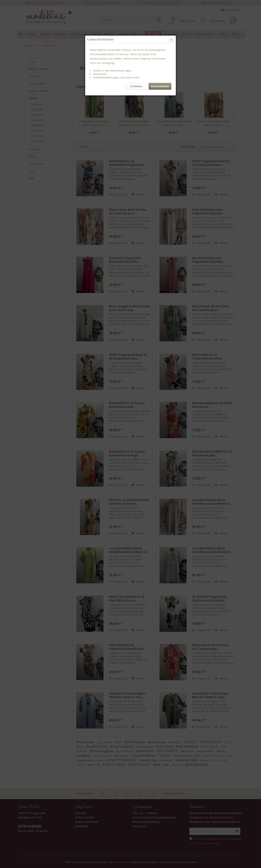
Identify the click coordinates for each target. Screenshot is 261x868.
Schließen (136, 86)
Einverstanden (160, 86)
